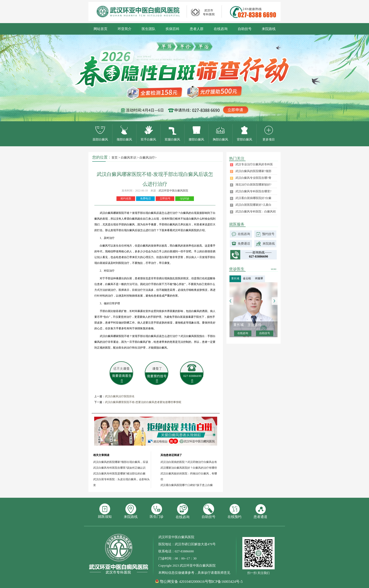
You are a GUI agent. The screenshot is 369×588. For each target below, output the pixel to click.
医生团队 (149, 29)
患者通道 (260, 511)
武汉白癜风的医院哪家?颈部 (253, 171)
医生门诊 (157, 511)
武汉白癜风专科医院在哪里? (253, 191)
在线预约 (234, 511)
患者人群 (197, 29)
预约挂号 (268, 234)
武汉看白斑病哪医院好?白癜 (253, 198)
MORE (274, 269)
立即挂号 (165, 199)
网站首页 (101, 29)
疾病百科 (173, 29)
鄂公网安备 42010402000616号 (184, 582)
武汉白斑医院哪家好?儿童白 (253, 205)
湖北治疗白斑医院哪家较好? (253, 185)
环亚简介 (125, 29)
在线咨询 (221, 29)
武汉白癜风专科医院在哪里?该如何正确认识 (119, 468)
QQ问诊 (184, 199)
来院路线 (269, 29)
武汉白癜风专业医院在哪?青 (253, 178)
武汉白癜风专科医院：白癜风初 (256, 212)
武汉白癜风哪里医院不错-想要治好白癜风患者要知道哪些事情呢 (143, 402)
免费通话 (244, 244)
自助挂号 (245, 29)
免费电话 (145, 199)
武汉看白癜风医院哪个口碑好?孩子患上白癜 (187, 485)
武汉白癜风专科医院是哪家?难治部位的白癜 (119, 474)
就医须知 (105, 511)
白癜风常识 (129, 158)
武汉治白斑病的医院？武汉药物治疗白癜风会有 (189, 462)
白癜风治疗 (147, 158)
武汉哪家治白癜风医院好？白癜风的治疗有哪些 (189, 468)
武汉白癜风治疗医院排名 (120, 396)
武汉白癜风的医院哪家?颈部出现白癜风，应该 (121, 462)
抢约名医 (126, 199)
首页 (115, 158)
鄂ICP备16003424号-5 (225, 582)
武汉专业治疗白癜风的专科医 (254, 164)
